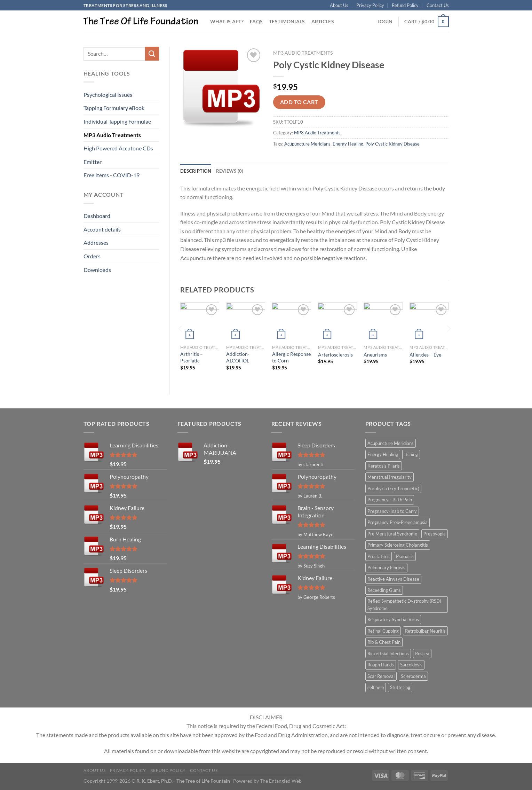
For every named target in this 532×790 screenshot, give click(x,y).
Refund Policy (405, 5)
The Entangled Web (281, 781)
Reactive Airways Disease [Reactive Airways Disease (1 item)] (393, 579)
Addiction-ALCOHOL (238, 357)
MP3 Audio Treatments (112, 135)
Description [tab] (196, 171)
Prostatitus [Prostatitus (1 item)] (379, 556)
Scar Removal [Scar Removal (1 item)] (381, 676)
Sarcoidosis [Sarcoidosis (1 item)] (411, 665)
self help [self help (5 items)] (376, 687)
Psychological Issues (108, 95)
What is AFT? (227, 21)
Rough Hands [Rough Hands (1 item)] (381, 665)
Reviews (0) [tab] (230, 171)
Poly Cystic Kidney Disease (392, 144)
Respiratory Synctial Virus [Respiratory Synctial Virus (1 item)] (393, 619)
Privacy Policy (370, 5)
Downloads (97, 270)
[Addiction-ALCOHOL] (246, 322)
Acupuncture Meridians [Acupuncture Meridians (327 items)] (391, 443)
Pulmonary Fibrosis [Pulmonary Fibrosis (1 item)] (386, 568)
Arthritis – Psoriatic (192, 357)
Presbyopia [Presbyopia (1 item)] (435, 534)
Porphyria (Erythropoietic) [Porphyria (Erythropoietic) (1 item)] (393, 488)
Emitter (93, 162)
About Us (339, 5)
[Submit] (152, 53)
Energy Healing (348, 144)
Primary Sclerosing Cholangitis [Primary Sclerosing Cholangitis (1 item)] (398, 545)
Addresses (96, 243)
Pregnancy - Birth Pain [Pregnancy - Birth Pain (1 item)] (390, 500)
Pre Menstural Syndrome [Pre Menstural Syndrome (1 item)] (392, 534)
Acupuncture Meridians (307, 144)
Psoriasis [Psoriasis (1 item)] (405, 556)
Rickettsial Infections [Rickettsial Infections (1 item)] (388, 654)
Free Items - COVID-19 (112, 175)
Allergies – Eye (425, 355)
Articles (323, 21)
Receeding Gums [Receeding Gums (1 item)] (384, 590)
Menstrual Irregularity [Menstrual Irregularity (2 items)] (390, 477)
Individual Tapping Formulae (117, 121)
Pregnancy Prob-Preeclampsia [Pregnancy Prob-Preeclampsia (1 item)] (398, 522)
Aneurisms (375, 355)
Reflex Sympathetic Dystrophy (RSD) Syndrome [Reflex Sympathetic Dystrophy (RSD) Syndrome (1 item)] (404, 604)
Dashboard (97, 216)
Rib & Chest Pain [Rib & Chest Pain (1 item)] (384, 642)
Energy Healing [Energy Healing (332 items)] (383, 454)
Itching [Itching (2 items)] (411, 454)
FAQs (256, 21)
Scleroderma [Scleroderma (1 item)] (413, 676)
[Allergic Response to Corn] (292, 322)
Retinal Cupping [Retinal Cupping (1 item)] (383, 631)
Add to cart (299, 102)
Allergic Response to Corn (291, 357)
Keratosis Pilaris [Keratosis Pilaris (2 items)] (384, 466)
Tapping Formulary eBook (114, 108)
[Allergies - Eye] (429, 322)
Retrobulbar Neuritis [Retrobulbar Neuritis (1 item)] (425, 631)
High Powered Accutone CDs (118, 148)
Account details (102, 229)
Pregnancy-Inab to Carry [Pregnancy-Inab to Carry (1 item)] (392, 511)
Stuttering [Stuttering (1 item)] (400, 687)
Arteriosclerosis (335, 355)
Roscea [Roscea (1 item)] (422, 654)
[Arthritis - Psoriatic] (200, 322)
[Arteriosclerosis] (338, 322)
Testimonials (287, 21)
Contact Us (438, 5)
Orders (92, 256)
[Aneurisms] (383, 322)
